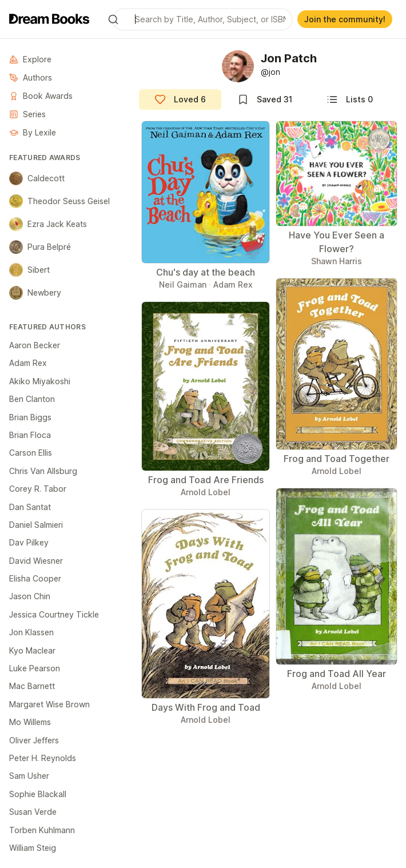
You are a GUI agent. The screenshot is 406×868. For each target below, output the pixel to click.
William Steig (33, 848)
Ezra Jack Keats (48, 224)
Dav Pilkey (29, 542)
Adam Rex (28, 363)
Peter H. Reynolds (43, 758)
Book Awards (41, 96)
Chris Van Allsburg (43, 471)
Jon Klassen (31, 632)
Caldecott (37, 178)
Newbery (35, 293)
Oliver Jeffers (34, 740)
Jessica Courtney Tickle (54, 614)
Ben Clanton (32, 399)
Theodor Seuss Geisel (59, 201)
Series (27, 114)
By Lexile (33, 132)
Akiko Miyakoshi (40, 381)
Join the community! (345, 19)
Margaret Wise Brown (49, 704)
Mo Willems (30, 722)
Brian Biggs (30, 417)
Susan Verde (33, 812)
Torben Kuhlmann (42, 830)
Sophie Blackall (38, 794)
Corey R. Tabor (38, 489)
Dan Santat (30, 507)
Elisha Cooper (35, 578)
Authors (31, 77)
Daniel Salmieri (36, 525)
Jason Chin (30, 596)
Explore (30, 59)
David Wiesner (36, 561)
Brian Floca (30, 435)
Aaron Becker (35, 345)
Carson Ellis (31, 453)
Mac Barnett (32, 686)
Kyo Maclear (32, 650)
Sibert (29, 270)
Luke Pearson (35, 668)
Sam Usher (29, 776)
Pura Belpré (40, 247)
